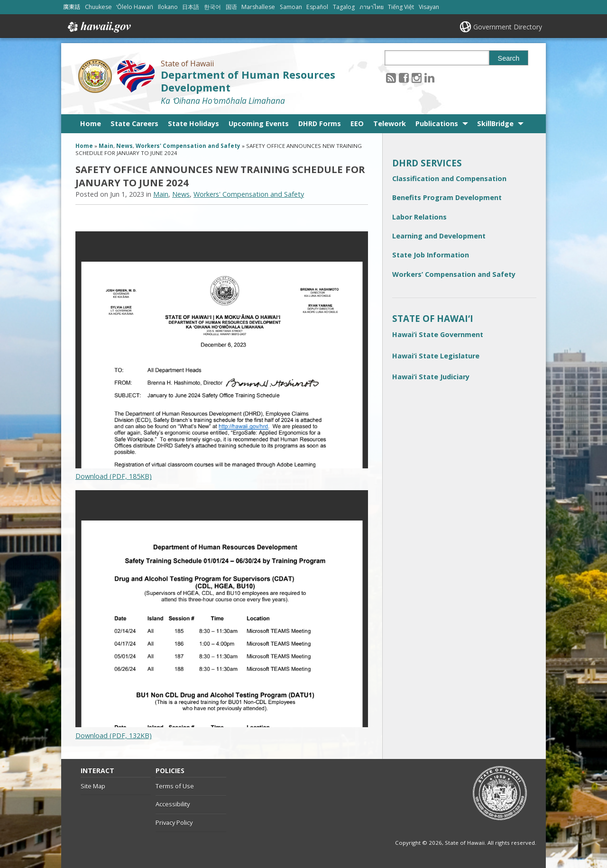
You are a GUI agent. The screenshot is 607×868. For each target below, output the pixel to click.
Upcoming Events (259, 123)
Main (106, 146)
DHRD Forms (320, 123)
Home (91, 123)
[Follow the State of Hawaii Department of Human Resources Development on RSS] (391, 78)
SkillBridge (495, 123)
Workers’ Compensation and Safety (454, 274)
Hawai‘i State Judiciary (431, 377)
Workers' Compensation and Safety (188, 146)
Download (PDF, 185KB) (114, 476)
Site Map (93, 786)
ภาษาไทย (372, 7)
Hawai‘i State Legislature (436, 356)
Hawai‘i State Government (438, 334)
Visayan (429, 7)
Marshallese (258, 7)
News (124, 146)
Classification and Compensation (449, 178)
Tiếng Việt (401, 7)
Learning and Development (439, 236)
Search (509, 58)
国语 (231, 7)
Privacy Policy (174, 822)
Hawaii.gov (98, 27)
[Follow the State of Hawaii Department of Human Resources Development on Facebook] (404, 78)
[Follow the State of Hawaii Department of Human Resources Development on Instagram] (417, 78)
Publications (437, 123)
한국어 (212, 7)
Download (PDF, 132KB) (114, 736)
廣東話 (72, 7)
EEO (357, 123)
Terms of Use (175, 786)
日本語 (191, 7)
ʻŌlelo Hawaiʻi (135, 7)
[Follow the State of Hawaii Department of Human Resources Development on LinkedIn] (429, 78)
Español (317, 7)
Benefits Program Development (447, 197)
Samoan (291, 7)
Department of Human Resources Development (248, 81)
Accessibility (173, 804)
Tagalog (344, 7)
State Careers (134, 123)
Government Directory (508, 27)
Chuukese (98, 7)
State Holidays (193, 123)
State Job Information (431, 255)
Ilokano (168, 7)
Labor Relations (419, 217)
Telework (390, 123)
